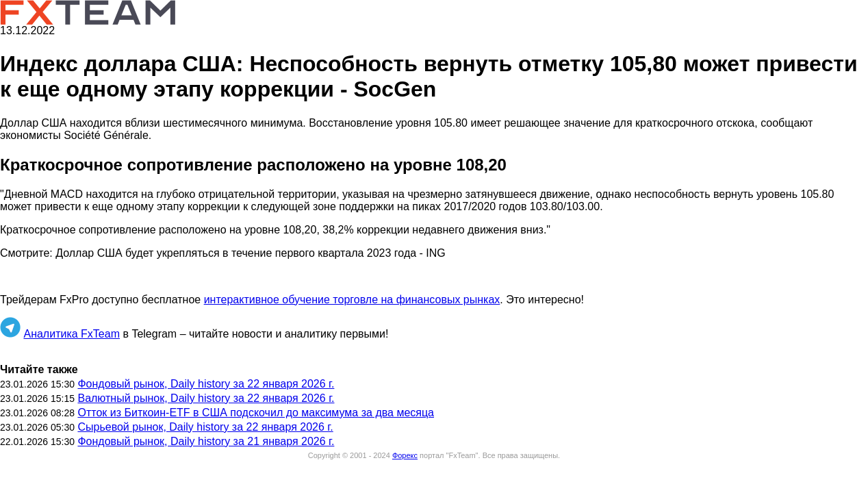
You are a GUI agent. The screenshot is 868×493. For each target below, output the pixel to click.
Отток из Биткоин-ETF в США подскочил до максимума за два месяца (256, 413)
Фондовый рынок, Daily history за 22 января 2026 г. (206, 384)
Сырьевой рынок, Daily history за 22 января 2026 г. (205, 427)
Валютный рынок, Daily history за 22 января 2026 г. (206, 398)
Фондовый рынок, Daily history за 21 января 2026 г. (206, 441)
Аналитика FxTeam (72, 334)
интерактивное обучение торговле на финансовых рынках (352, 300)
